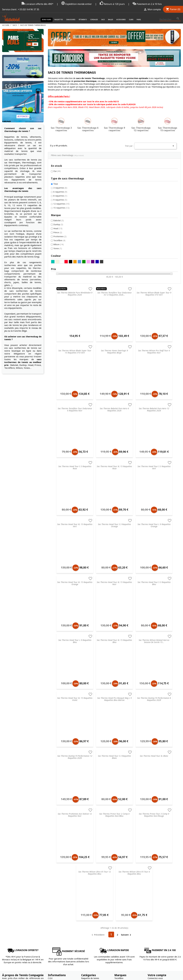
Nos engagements (57, 867)
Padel (139, 20)
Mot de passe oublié (157, 852)
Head (12, 206)
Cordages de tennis (90, 859)
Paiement (52, 882)
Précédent (98, 801)
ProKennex (14, 214)
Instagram (178, 930)
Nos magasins (55, 863)
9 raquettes (15, 176)
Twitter (171, 930)
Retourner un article (57, 859)
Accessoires (121, 20)
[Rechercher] (170, 20)
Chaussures (71, 20)
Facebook (164, 930)
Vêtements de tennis (91, 852)
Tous (10, 160)
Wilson (13, 222)
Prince (12, 210)
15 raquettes (16, 184)
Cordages (94, 20)
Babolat (13, 197)
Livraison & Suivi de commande (62, 885)
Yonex (12, 226)
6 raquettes (15, 168)
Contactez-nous (55, 889)
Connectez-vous (155, 844)
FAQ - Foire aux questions (60, 856)
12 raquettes (16, 180)
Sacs (103, 20)
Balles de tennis (89, 867)
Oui (11, 147)
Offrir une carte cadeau (59, 893)
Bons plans (47, 20)
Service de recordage (58, 848)
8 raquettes (15, 172)
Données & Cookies (57, 878)
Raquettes (59, 20)
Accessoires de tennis (91, 870)
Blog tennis (53, 852)
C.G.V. (50, 844)
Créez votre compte (157, 848)
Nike (116, 856)
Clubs (131, 20)
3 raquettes (15, 164)
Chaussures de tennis (91, 848)
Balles (111, 20)
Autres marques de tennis (126, 878)
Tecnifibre (14, 218)
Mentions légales (56, 870)
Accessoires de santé (91, 856)
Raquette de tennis (90, 844)
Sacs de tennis (88, 863)
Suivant (127, 801)
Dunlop (12, 201)
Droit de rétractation (58, 874)
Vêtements (83, 20)
